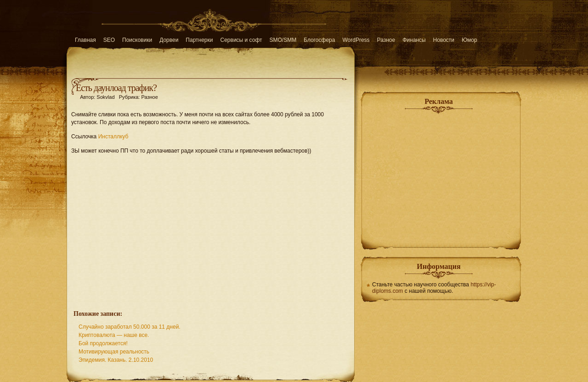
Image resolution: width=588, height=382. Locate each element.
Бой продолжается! (103, 343)
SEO (109, 40)
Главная (85, 40)
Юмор (469, 40)
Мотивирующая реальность (114, 352)
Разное (386, 40)
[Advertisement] (211, 227)
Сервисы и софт (241, 40)
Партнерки (199, 40)
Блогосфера (319, 40)
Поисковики (137, 40)
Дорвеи (169, 40)
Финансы (414, 40)
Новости (444, 40)
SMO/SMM (283, 40)
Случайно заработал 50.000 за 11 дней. (130, 327)
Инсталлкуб (113, 137)
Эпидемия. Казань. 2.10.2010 (116, 360)
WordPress (356, 40)
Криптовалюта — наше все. (114, 335)
